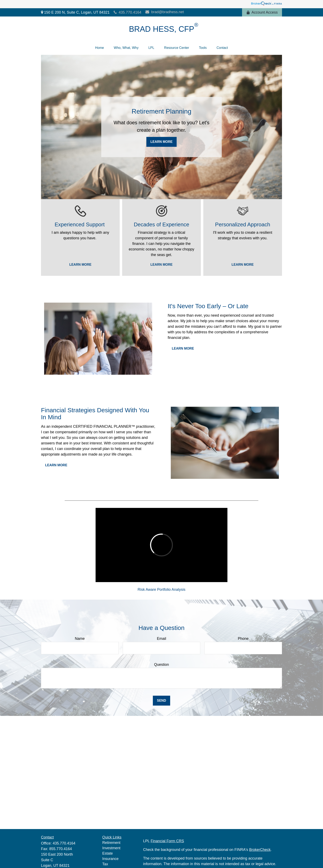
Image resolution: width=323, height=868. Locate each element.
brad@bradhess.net (165, 12)
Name (80, 639)
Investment (111, 848)
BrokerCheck (260, 850)
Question (161, 665)
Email (161, 639)
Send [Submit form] (161, 701)
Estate (108, 853)
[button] (100, 48)
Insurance (111, 859)
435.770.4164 (128, 12)
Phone (243, 639)
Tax (105, 864)
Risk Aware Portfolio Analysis (161, 590)
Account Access (262, 12)
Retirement (111, 843)
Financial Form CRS (167, 841)
